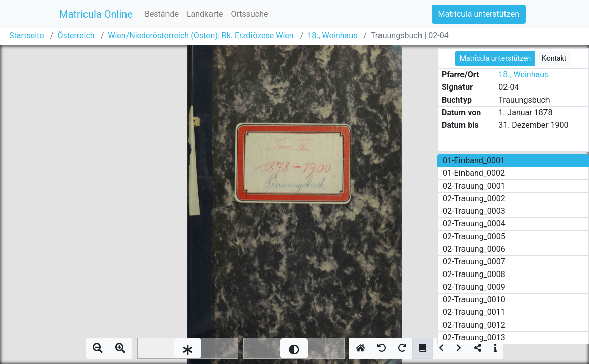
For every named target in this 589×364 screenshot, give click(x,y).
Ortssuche (249, 14)
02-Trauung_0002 (474, 198)
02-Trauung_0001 (474, 186)
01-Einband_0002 (474, 173)
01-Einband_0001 (474, 161)
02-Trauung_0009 (474, 287)
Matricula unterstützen (479, 14)
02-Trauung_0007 (474, 262)
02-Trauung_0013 (474, 337)
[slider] (188, 348)
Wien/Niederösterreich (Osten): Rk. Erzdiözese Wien (201, 36)
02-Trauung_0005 (474, 236)
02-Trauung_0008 (474, 274)
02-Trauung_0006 (474, 249)
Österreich (76, 36)
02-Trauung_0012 (474, 325)
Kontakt (554, 58)
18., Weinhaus (332, 36)
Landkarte (205, 14)
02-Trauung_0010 (474, 300)
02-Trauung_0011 (474, 312)
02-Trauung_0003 (474, 211)
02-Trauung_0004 (474, 224)
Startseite (27, 36)
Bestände (162, 14)
